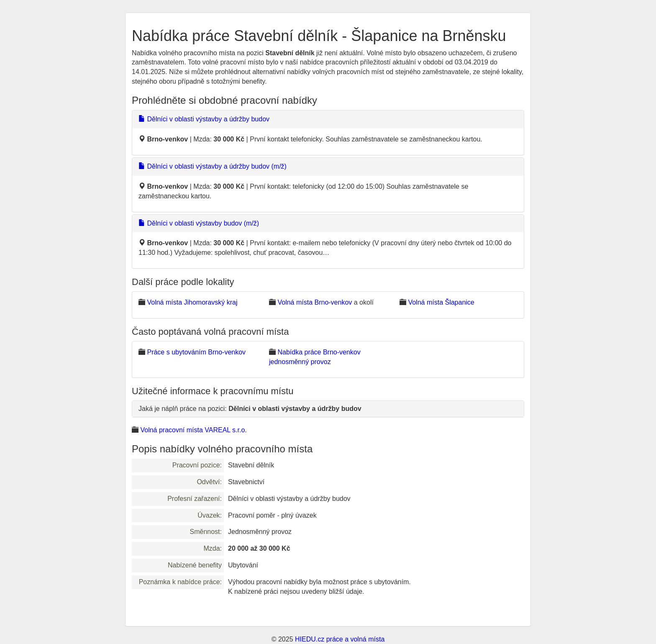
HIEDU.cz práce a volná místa (340, 639)
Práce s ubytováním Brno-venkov (196, 352)
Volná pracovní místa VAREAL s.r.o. (193, 430)
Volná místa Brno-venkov (315, 302)
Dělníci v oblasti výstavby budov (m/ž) (199, 223)
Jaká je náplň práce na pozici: (250, 409)
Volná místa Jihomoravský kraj (192, 302)
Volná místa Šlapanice (441, 302)
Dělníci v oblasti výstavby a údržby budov (204, 119)
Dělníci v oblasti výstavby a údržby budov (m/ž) (213, 166)
